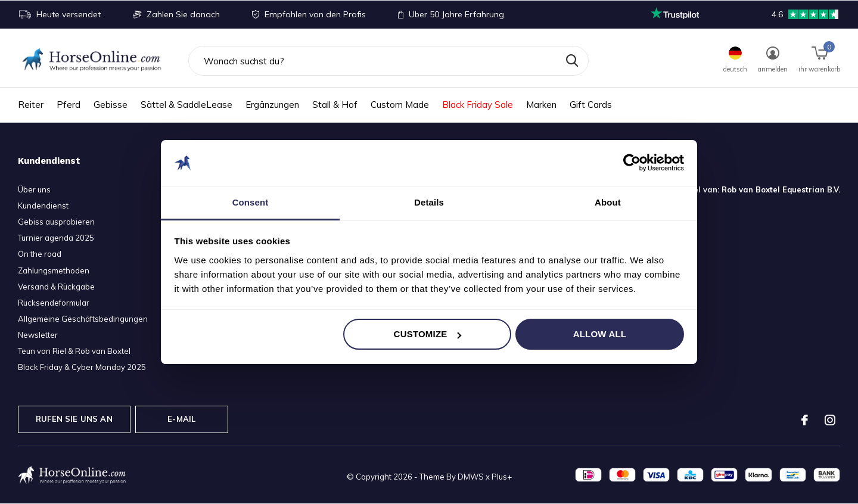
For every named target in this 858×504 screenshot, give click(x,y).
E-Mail (181, 419)
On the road (40, 254)
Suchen (572, 61)
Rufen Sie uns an (74, 419)
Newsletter (38, 335)
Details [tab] (429, 202)
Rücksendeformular (54, 303)
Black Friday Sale (478, 105)
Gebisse (111, 105)
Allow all (600, 334)
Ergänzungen (272, 105)
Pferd (69, 105)
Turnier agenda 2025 (56, 238)
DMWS (471, 477)
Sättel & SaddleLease (186, 105)
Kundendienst (43, 206)
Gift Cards (591, 105)
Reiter (31, 105)
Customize (428, 334)
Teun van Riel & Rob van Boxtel (74, 351)
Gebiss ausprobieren (56, 222)
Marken (541, 105)
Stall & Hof (335, 105)
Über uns (34, 189)
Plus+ (502, 477)
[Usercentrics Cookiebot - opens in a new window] (632, 163)
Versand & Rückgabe (56, 287)
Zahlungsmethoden (54, 270)
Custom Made (400, 105)
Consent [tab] (251, 202)
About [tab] (608, 202)
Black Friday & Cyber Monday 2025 (82, 367)
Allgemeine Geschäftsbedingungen (83, 319)
